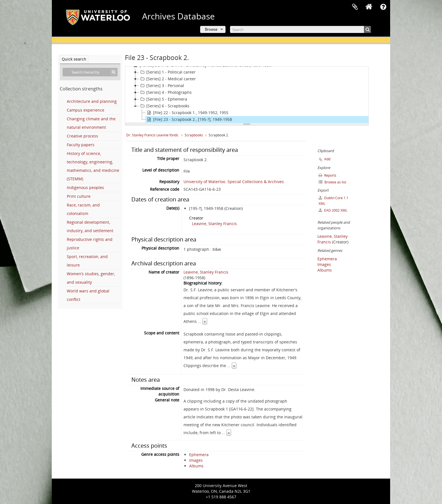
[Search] (300, 29)
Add (327, 159)
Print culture (79, 196)
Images (196, 460)
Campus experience (86, 110)
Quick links (383, 7)
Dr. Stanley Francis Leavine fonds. (153, 135)
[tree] (247, 95)
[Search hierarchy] (90, 72)
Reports (327, 175)
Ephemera (199, 455)
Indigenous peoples (85, 187)
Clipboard (355, 7)
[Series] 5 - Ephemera (163, 99)
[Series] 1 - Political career (167, 72)
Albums (196, 466)
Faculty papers (81, 145)
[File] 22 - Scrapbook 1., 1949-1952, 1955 (187, 113)
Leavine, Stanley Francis (214, 224)
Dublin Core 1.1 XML (333, 201)
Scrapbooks (194, 135)
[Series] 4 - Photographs (165, 92)
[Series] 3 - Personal (162, 86)
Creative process (82, 136)
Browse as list (332, 182)
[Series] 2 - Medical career (167, 79)
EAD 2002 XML (333, 210)
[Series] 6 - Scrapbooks (164, 106)
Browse (211, 29)
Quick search (74, 59)
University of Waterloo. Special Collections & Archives (234, 182)
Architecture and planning (92, 101)
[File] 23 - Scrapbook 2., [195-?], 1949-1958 (189, 119)
